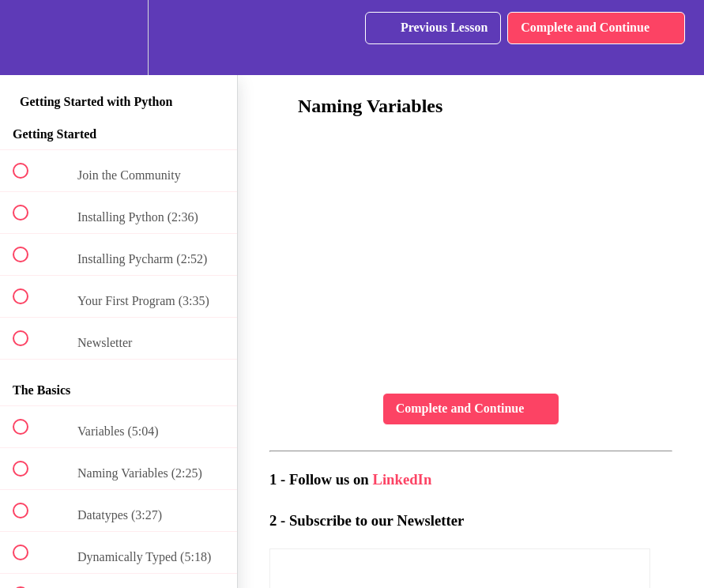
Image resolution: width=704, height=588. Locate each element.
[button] (29, 38)
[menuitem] (119, 38)
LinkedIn (402, 479)
